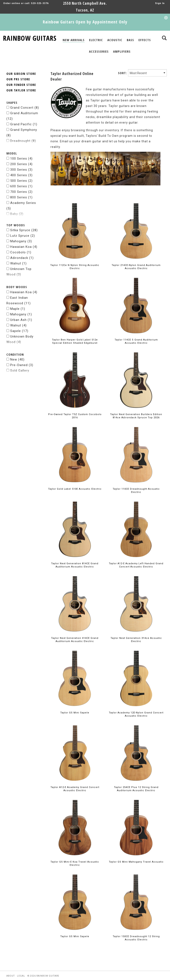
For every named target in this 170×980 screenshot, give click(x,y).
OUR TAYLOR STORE (21, 80)
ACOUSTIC (115, 40)
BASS (130, 40)
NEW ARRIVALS (74, 40)
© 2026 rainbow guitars (43, 965)
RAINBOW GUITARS (30, 37)
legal (21, 965)
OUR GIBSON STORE (21, 63)
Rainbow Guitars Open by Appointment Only (85, 22)
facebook (13, 976)
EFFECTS (145, 40)
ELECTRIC (96, 40)
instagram (29, 976)
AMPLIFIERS (122, 51)
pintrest (44, 976)
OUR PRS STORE (18, 69)
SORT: (122, 62)
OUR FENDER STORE (21, 74)
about (11, 965)
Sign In (160, 3)
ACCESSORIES (99, 51)
